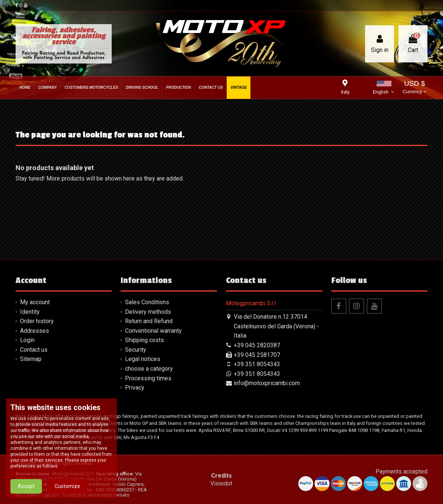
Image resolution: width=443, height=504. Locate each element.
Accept (26, 486)
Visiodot (221, 483)
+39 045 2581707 (257, 355)
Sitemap (31, 359)
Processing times (148, 378)
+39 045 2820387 (257, 345)
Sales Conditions (147, 302)
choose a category (149, 369)
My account (35, 302)
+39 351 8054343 (257, 364)
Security (136, 350)
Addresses (35, 331)
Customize (67, 486)
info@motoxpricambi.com (267, 383)
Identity (30, 312)
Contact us (34, 350)
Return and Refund (149, 321)
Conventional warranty (153, 331)
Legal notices (143, 359)
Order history (37, 321)
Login (27, 340)
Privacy (135, 388)
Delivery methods (148, 312)
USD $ (414, 88)
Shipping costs (145, 340)
